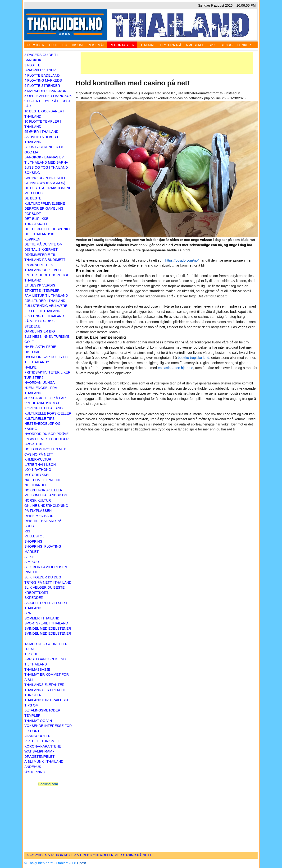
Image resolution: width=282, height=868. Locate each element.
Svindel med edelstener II (48, 636)
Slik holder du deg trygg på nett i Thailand (48, 580)
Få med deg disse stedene (41, 324)
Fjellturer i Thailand (45, 301)
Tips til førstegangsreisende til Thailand (46, 659)
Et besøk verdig (40, 285)
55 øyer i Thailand (41, 132)
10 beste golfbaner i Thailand (44, 114)
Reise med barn (39, 516)
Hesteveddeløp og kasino (42, 426)
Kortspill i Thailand (43, 408)
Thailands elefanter (44, 685)
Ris (27, 531)
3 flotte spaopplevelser (40, 68)
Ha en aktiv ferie (40, 347)
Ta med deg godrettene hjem (47, 646)
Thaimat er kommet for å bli (47, 677)
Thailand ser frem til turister (45, 693)
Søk (212, 45)
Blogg (226, 45)
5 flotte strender (42, 86)
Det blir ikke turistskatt (36, 221)
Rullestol (34, 536)
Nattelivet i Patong (43, 480)
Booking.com (48, 784)
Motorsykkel (37, 475)
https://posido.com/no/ (182, 260)
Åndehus (33, 767)
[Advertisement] (167, 63)
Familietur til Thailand (46, 295)
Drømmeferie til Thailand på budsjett (45, 257)
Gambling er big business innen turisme (47, 334)
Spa (28, 613)
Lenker (244, 45)
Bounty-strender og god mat (44, 150)
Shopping (33, 541)
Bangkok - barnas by (44, 157)
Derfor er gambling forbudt (44, 211)
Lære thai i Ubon (40, 465)
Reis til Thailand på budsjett (43, 523)
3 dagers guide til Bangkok (42, 57)
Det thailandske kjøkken (40, 237)
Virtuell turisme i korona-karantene (43, 744)
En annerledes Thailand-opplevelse (45, 268)
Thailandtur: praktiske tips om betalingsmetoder (47, 705)
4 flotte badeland (42, 75)
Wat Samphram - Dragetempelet (39, 754)
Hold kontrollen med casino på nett (45, 452)
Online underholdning (46, 506)
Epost (81, 863)
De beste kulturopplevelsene (45, 201)
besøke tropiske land (193, 358)
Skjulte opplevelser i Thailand (46, 605)
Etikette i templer (42, 291)
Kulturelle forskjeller (48, 413)
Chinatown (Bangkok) (45, 183)
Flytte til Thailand (42, 311)
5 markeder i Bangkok (45, 91)
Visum (77, 45)
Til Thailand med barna (46, 162)
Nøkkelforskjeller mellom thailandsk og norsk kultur (46, 495)
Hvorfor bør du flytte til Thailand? (47, 360)
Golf (29, 342)
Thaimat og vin (38, 721)
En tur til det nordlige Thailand (47, 278)
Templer (32, 716)
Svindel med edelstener (48, 628)
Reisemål (96, 45)
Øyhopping (35, 772)
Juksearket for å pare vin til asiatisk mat (46, 401)
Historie (32, 352)
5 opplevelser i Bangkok (48, 96)
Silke (29, 557)
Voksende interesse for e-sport (48, 728)
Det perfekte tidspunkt (47, 229)
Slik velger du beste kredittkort (45, 590)
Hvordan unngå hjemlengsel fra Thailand (41, 388)
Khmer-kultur (38, 459)
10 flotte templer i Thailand (43, 124)
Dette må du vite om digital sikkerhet (43, 247)
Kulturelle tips (39, 419)
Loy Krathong (38, 470)
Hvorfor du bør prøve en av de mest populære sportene (48, 439)
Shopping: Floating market (43, 549)
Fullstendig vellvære (46, 306)
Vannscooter (37, 736)
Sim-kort (33, 562)
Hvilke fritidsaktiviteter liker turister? (47, 372)
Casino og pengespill (45, 178)
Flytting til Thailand (44, 316)
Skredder (34, 598)
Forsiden (36, 45)
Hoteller (58, 45)
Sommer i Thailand (42, 618)
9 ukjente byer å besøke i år (48, 104)
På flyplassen (38, 511)
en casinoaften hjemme (175, 368)
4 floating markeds (43, 80)
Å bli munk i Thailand (44, 762)
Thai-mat (147, 45)
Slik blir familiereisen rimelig (46, 570)
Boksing (32, 173)
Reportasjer (122, 45)
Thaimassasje (37, 669)
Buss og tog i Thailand (46, 167)
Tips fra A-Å (171, 45)
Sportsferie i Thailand (46, 623)
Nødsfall (195, 45)
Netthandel (36, 485)
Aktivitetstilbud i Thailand (41, 139)
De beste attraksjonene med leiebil (48, 191)
